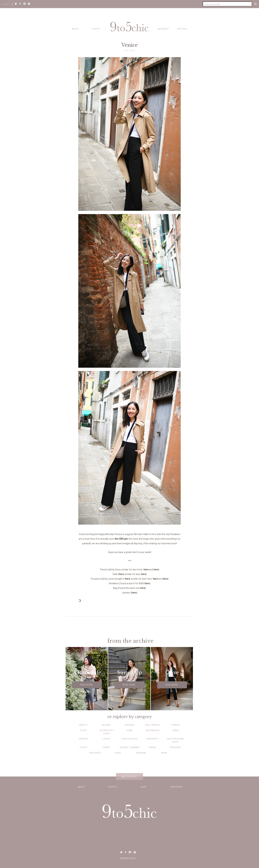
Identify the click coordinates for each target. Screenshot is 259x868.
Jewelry (83, 739)
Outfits (96, 29)
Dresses (129, 725)
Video (118, 753)
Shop (144, 787)
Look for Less (129, 739)
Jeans (176, 730)
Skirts (106, 747)
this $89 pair (121, 539)
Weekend (141, 753)
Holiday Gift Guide (107, 732)
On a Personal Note (176, 740)
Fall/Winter (152, 725)
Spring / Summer (129, 747)
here (146, 570)
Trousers (176, 747)
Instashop (163, 29)
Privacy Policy (128, 858)
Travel (153, 747)
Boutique (182, 29)
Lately (106, 739)
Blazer (106, 725)
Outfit (83, 747)
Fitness (176, 725)
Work (164, 753)
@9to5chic (129, 776)
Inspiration (153, 730)
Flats (83, 730)
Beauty (83, 725)
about (75, 29)
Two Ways (95, 753)
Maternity (153, 739)
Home (129, 730)
